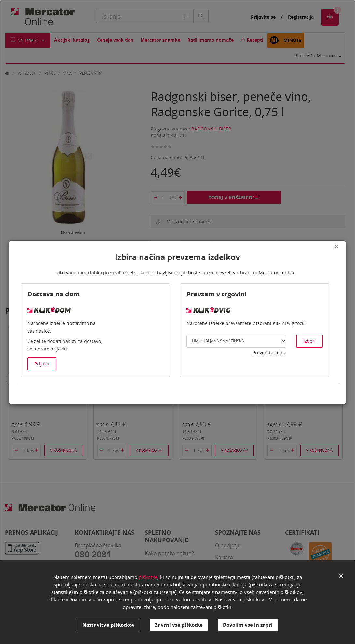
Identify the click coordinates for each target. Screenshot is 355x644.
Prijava (42, 364)
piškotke (148, 577)
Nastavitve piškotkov (109, 625)
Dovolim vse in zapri (248, 625)
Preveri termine (269, 353)
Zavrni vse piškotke (179, 625)
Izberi (309, 341)
